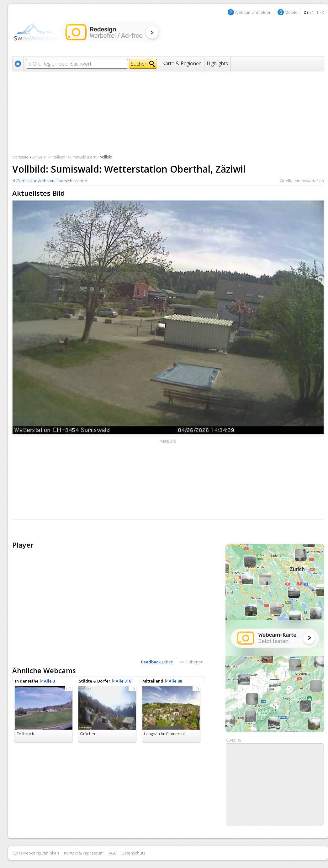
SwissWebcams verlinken (36, 853)
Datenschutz (134, 853)
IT (317, 12)
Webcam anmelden (253, 12)
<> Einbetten (191, 662)
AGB (113, 853)
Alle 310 (123, 681)
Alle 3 (49, 681)
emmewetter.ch (309, 181)
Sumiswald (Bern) (83, 157)
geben (157, 662)
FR (322, 12)
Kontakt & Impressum (84, 853)
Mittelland (57, 157)
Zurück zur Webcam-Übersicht (45, 181)
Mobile (291, 12)
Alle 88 (175, 681)
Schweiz (39, 157)
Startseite (20, 157)
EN (312, 12)
